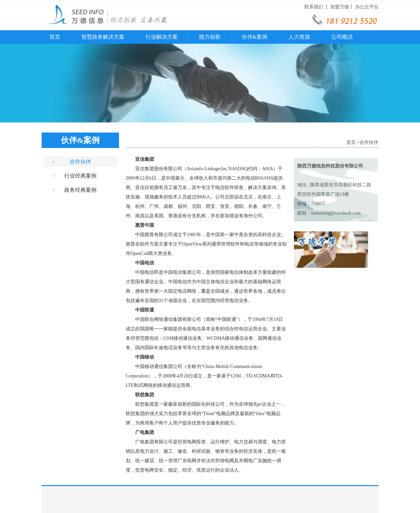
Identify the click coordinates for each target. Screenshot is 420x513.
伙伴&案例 (255, 37)
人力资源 (299, 37)
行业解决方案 (162, 37)
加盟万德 (340, 7)
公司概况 (342, 37)
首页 (55, 37)
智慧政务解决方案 (103, 37)
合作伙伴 (80, 162)
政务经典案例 (80, 190)
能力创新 (210, 37)
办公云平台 (367, 7)
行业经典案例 (80, 176)
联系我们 (314, 7)
